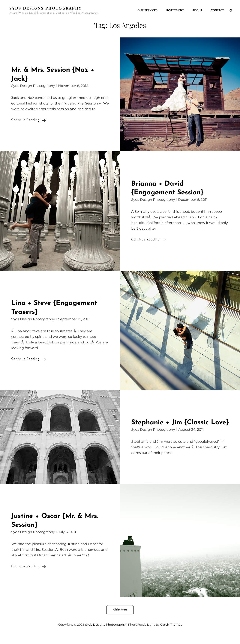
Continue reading (28, 120)
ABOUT (198, 10)
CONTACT (217, 10)
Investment (176, 10)
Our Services (149, 10)
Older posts (120, 619)
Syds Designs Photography (46, 8)
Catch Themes (171, 633)
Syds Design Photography (33, 86)
